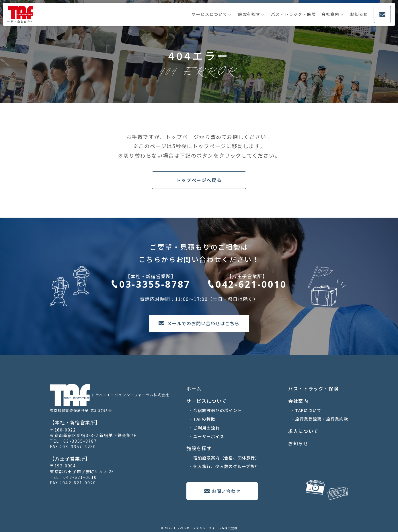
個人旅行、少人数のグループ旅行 (226, 466)
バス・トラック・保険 (293, 14)
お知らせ (359, 14)
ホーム (194, 388)
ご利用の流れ (206, 428)
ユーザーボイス (209, 436)
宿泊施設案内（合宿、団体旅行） (226, 458)
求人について (303, 431)
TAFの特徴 (204, 419)
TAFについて (308, 410)
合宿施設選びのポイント (217, 410)
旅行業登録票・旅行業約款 (322, 419)
